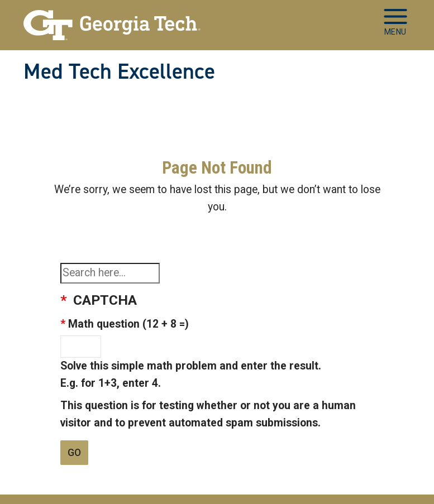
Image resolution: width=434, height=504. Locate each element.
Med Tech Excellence (119, 71)
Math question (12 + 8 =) (128, 324)
